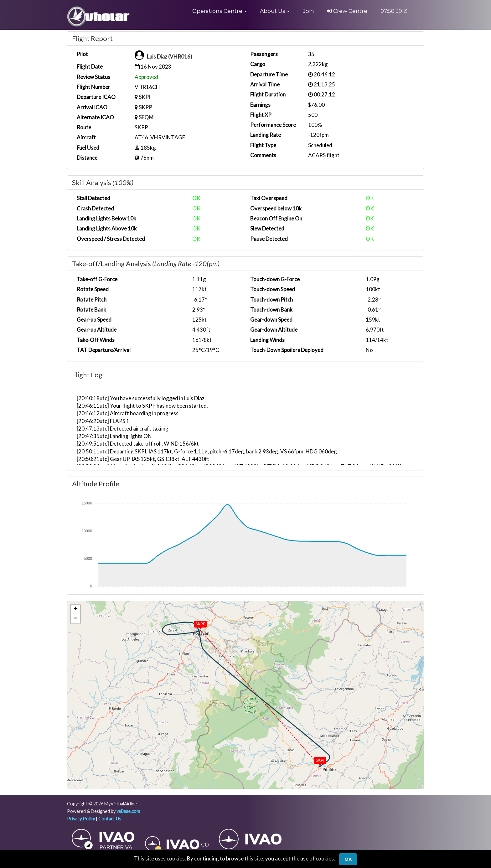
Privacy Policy (81, 819)
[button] (220, 11)
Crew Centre (347, 11)
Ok (348, 859)
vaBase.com (128, 811)
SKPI (145, 97)
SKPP (145, 107)
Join (308, 11)
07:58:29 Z (394, 11)
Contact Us (110, 819)
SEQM (146, 117)
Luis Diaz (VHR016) (170, 57)
